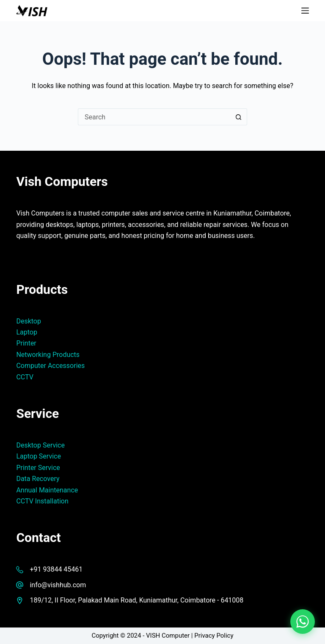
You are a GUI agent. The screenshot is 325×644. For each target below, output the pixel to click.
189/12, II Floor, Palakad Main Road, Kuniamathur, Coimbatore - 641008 (136, 600)
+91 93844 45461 (56, 569)
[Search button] (239, 117)
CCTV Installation (42, 501)
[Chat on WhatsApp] (303, 622)
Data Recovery (38, 479)
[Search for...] (154, 117)
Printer (26, 343)
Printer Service (38, 468)
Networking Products (48, 355)
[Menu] (305, 11)
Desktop (29, 321)
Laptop (27, 332)
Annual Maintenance (47, 490)
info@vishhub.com (58, 585)
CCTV (25, 377)
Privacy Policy (214, 636)
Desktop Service (40, 445)
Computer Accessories (50, 366)
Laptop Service (39, 456)
